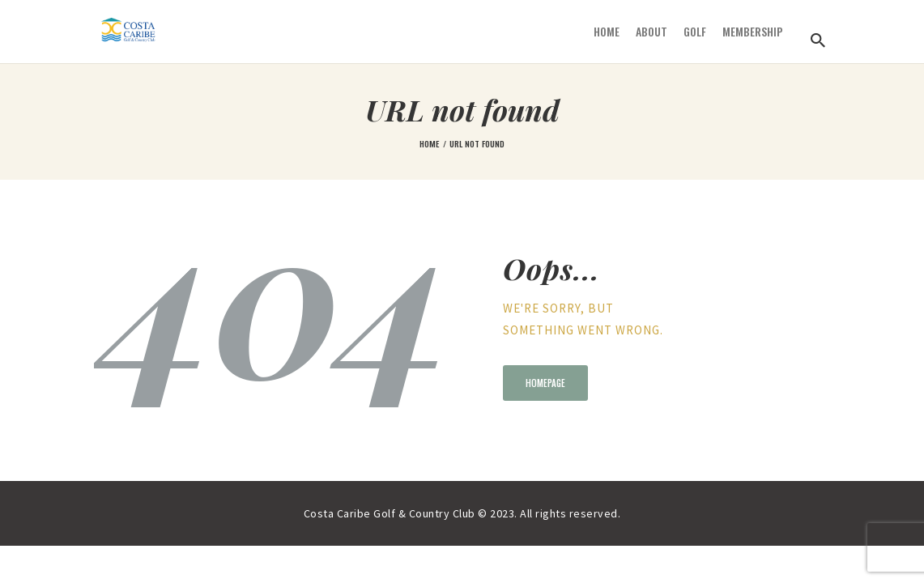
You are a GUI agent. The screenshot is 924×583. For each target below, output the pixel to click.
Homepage (545, 383)
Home (429, 143)
